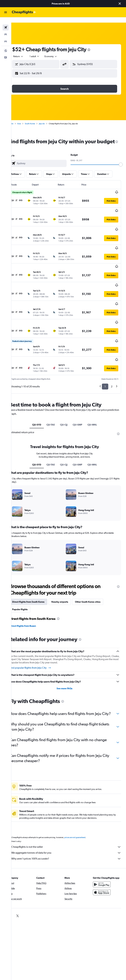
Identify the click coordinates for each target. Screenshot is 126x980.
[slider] (122, 166)
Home (19, 118)
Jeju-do (50, 118)
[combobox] (59, 51)
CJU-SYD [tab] (41, 388)
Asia (27, 118)
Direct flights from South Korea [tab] (37, 569)
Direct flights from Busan (31, 593)
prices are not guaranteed (83, 809)
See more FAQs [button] (69, 655)
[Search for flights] (6, 22)
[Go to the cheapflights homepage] (24, 12)
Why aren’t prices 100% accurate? (70, 831)
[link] (18, 888)
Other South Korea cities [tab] (96, 569)
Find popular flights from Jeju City (38, 635)
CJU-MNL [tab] (96, 388)
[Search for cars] (6, 36)
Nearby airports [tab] (68, 569)
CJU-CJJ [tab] (68, 388)
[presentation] (97, 45)
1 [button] (105, 350)
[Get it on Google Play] (104, 860)
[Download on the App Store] (104, 868)
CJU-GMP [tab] (82, 388)
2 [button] (112, 350)
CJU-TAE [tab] (55, 388)
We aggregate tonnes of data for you (70, 825)
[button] (120, 4)
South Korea (38, 118)
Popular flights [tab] (28, 576)
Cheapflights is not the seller (70, 819)
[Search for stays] (6, 29)
